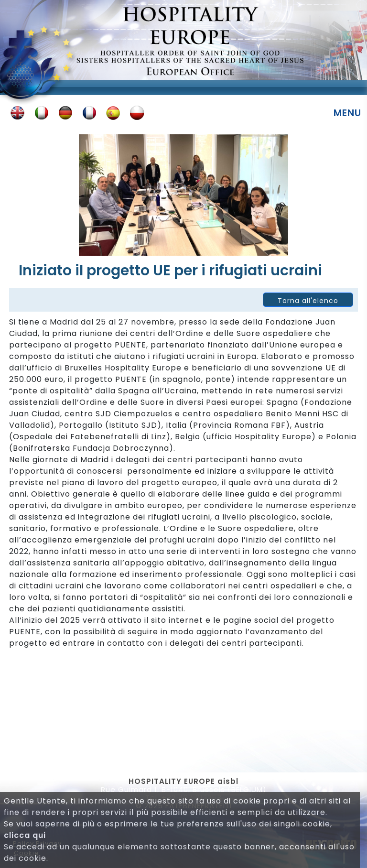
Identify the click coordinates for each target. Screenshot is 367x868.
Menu (347, 113)
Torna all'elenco (308, 301)
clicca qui (25, 835)
